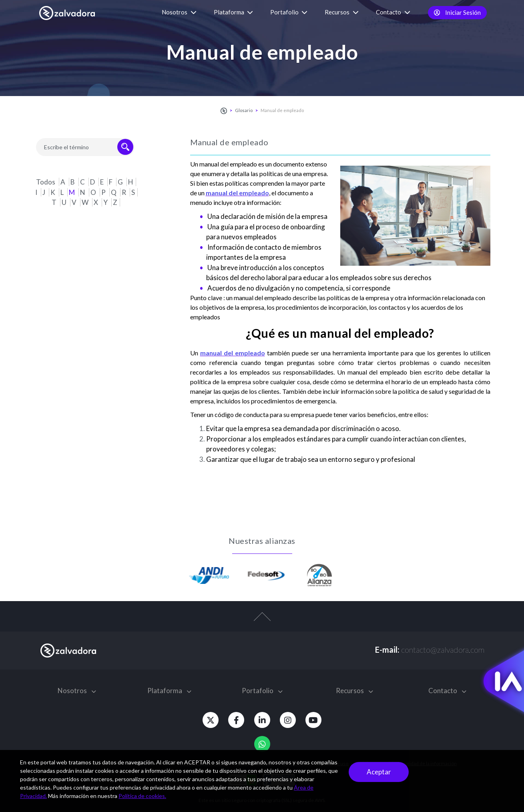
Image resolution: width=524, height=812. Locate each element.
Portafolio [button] (289, 12)
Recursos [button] (342, 12)
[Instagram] (290, 720)
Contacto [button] (393, 12)
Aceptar (379, 772)
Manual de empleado (282, 110)
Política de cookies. (142, 796)
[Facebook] (234, 720)
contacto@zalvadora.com (443, 650)
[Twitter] (206, 720)
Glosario (244, 110)
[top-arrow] (262, 621)
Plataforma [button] (233, 12)
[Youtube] (318, 720)
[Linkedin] (262, 720)
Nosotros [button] (179, 12)
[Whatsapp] (262, 744)
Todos (46, 182)
